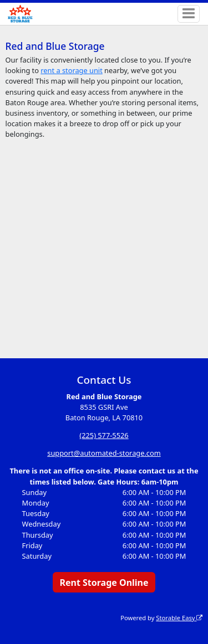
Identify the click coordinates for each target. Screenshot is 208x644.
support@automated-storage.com (104, 453)
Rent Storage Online (104, 583)
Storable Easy (179, 618)
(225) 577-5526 (104, 435)
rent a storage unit (71, 70)
